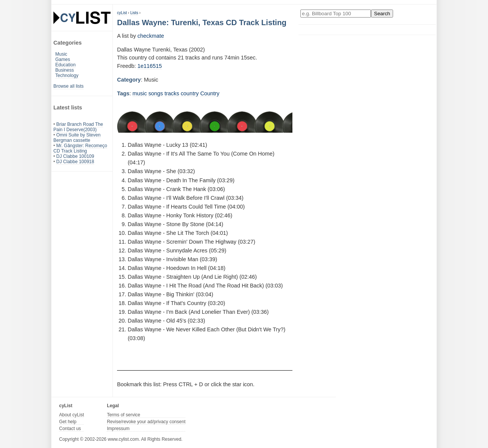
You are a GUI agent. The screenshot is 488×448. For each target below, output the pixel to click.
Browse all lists (68, 86)
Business (65, 70)
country (190, 93)
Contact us (70, 429)
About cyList (71, 415)
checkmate (151, 36)
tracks (172, 93)
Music (61, 54)
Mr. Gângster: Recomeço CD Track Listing (80, 148)
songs (156, 93)
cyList (122, 13)
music (140, 93)
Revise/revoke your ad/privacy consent (146, 422)
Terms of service (123, 415)
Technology (67, 75)
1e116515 (150, 66)
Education (65, 65)
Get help (68, 422)
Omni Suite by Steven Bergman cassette (77, 138)
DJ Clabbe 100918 (75, 162)
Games (63, 59)
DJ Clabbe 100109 (75, 156)
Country (210, 93)
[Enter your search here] (336, 14)
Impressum (118, 429)
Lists (134, 13)
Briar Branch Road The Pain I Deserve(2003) (78, 127)
